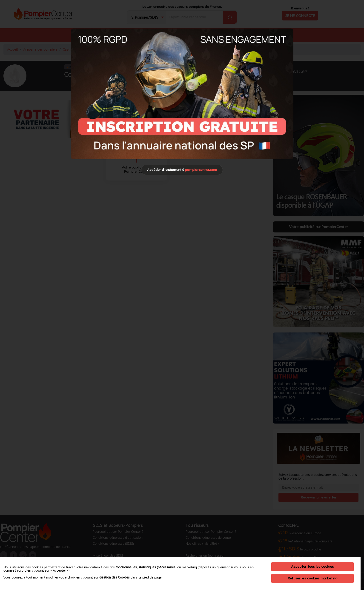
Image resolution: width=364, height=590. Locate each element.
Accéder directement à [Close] (182, 170)
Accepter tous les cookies (312, 566)
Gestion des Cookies (115, 577)
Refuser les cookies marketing (312, 578)
